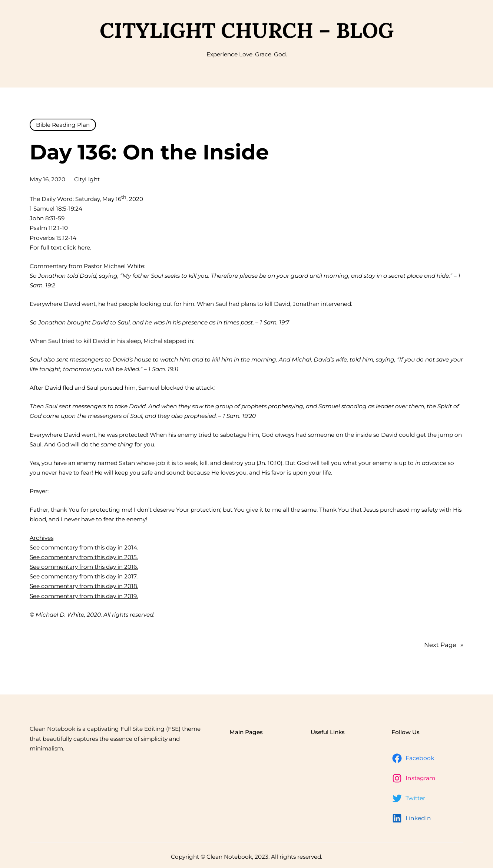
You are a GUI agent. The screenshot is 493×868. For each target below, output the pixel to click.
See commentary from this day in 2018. (84, 586)
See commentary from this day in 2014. (84, 547)
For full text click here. (60, 247)
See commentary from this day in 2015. (84, 557)
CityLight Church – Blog (247, 30)
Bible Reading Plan (63, 125)
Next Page (444, 645)
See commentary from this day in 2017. (84, 576)
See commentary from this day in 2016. (84, 567)
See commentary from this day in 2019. (84, 596)
